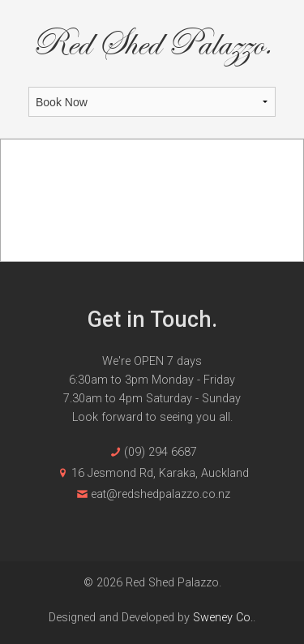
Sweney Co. (223, 618)
